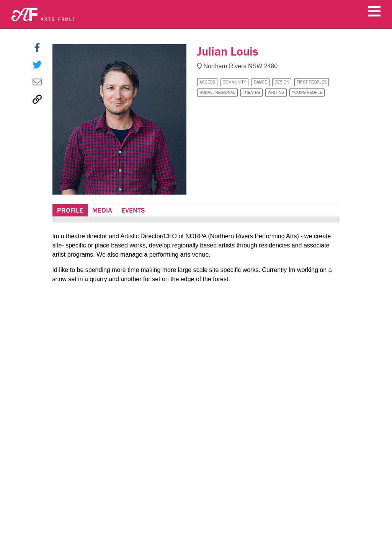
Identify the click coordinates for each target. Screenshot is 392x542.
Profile (70, 210)
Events (133, 210)
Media (102, 210)
